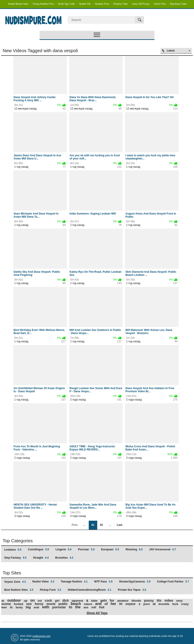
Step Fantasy (15, 558)
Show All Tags (97, 613)
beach (76, 604)
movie (51, 604)
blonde (136, 601)
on (33, 600)
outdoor (14, 600)
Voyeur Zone (15, 582)
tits (159, 601)
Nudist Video (43, 582)
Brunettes (64, 558)
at (154, 604)
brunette (164, 604)
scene (6, 604)
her (113, 604)
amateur (123, 601)
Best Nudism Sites (19, 590)
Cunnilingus (38, 549)
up (25, 601)
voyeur (131, 604)
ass (86, 607)
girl (57, 601)
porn (147, 604)
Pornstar (86, 549)
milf (94, 607)
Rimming (134, 549)
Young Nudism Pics (43, 4)
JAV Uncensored (162, 549)
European (110, 549)
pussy (149, 600)
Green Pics (160, 4)
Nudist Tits (85, 4)
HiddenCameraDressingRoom (90, 590)
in (121, 604)
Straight (41, 558)
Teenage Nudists (74, 582)
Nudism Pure (102, 4)
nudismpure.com (41, 636)
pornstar (59, 607)
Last (120, 525)
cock (48, 601)
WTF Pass (103, 582)
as (3, 601)
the (78, 607)
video (169, 600)
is (11, 607)
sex (29, 604)
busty (19, 607)
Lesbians (13, 550)
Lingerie (63, 549)
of (106, 604)
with (46, 607)
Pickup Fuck (50, 590)
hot (102, 607)
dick (65, 601)
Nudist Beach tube (18, 4)
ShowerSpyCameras (135, 582)
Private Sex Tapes (132, 590)
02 (101, 525)
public (63, 604)
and (98, 604)
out (40, 601)
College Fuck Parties (173, 582)
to (71, 607)
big (28, 607)
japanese (77, 601)
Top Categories (18, 541)
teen (4, 607)
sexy (179, 601)
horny (39, 604)
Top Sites (12, 573)
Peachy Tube (120, 4)
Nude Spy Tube (66, 4)
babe (94, 601)
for (112, 600)
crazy (185, 604)
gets (104, 601)
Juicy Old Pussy (141, 4)
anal (36, 607)
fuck (175, 604)
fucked (19, 604)
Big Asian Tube (178, 4)
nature (88, 604)
